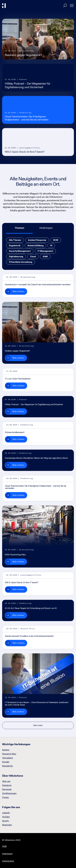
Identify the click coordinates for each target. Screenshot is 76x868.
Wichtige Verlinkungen (16, 744)
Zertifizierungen (9, 793)
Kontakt (6, 762)
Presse (5, 797)
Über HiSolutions (13, 776)
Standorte (7, 785)
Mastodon (7, 825)
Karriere (6, 750)
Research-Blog (9, 754)
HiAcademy (8, 758)
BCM (56, 240)
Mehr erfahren (19, 291)
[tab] (19, 228)
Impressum (7, 854)
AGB (4, 846)
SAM (45, 256)
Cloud (33, 256)
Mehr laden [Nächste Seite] (38, 725)
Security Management (20, 251)
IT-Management (45, 251)
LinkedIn (6, 813)
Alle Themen (15, 240)
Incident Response (37, 240)
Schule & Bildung (35, 246)
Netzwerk (7, 789)
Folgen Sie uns (11, 807)
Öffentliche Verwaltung (20, 262)
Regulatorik (15, 246)
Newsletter (8, 766)
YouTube (6, 817)
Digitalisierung (16, 256)
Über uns (6, 781)
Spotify (6, 821)
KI (51, 246)
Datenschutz (8, 861)
